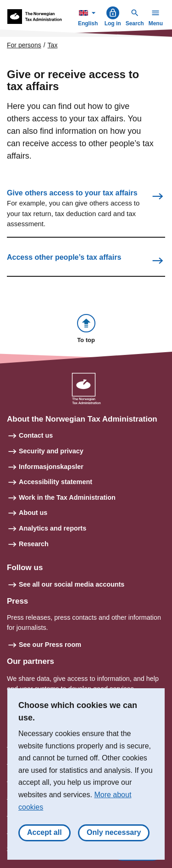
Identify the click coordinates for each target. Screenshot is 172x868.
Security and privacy (51, 451)
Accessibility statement (55, 482)
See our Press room (50, 645)
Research (34, 544)
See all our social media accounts (72, 584)
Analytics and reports (53, 528)
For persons (24, 45)
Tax (53, 45)
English (89, 16)
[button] (86, 329)
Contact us (36, 435)
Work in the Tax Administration (67, 497)
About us (33, 513)
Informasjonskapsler (51, 467)
